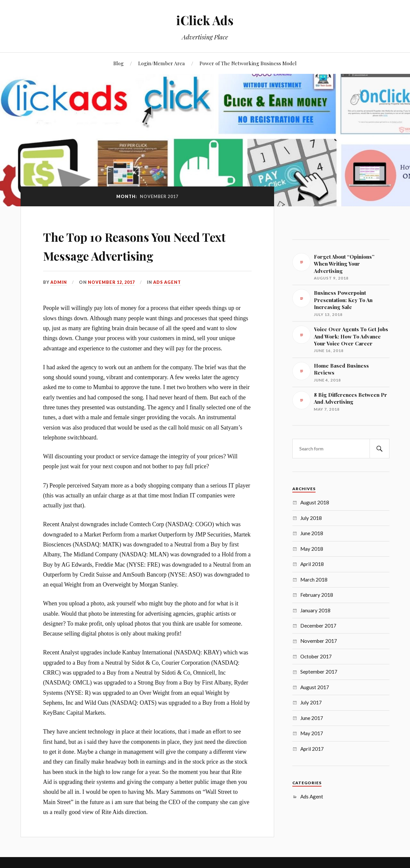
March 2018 (314, 580)
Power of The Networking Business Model (248, 63)
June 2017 (312, 718)
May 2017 (312, 733)
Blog (118, 63)
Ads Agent (167, 282)
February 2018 (317, 595)
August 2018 (315, 502)
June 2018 (312, 533)
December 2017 (318, 626)
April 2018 (312, 564)
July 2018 (311, 518)
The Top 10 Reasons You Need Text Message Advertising (142, 245)
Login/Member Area (162, 63)
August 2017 (315, 687)
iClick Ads (205, 20)
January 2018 (315, 610)
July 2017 (311, 702)
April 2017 (312, 749)
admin (59, 282)
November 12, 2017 (112, 282)
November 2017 (319, 641)
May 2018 (312, 549)
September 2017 (319, 672)
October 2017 (316, 656)
